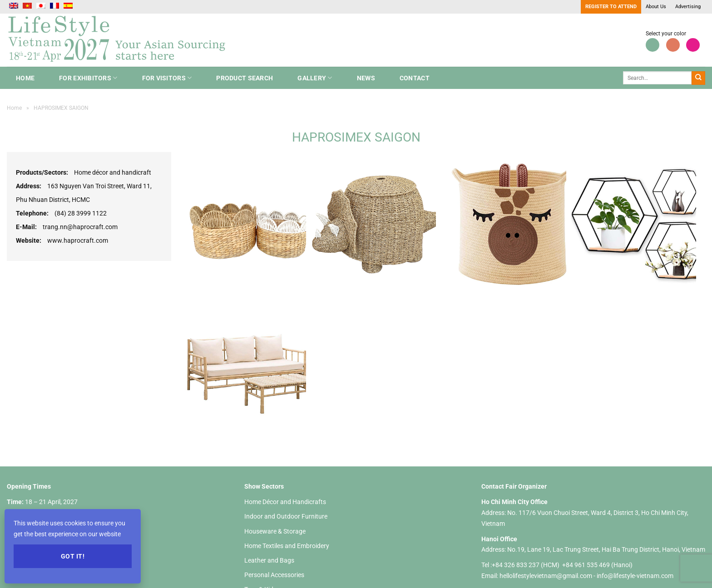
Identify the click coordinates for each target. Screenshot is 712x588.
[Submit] (698, 78)
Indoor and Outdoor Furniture (286, 516)
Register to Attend (611, 7)
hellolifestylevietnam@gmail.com (546, 576)
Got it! (73, 556)
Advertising (688, 7)
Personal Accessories (274, 575)
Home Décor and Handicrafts (285, 502)
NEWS (366, 78)
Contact (415, 78)
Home (25, 78)
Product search (245, 78)
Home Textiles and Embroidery (287, 546)
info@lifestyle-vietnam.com (635, 576)
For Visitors (167, 78)
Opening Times (29, 486)
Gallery (315, 78)
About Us (656, 7)
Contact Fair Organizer (514, 486)
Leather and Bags (269, 560)
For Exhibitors (88, 78)
